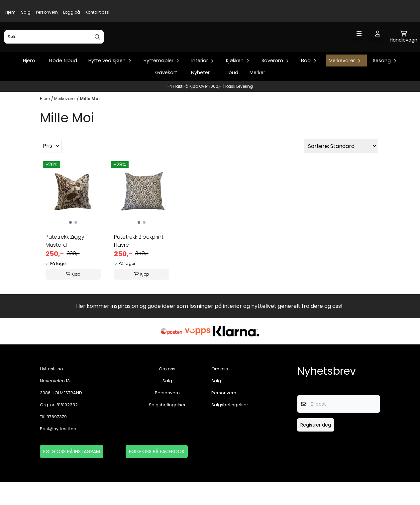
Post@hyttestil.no (58, 452)
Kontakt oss (97, 12)
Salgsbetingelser (167, 428)
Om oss (167, 392)
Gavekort (166, 95)
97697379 (57, 440)
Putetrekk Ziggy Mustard (65, 264)
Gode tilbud (63, 83)
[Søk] (54, 48)
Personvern (47, 12)
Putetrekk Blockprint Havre (139, 264)
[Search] (97, 48)
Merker (257, 95)
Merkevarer (65, 122)
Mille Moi (90, 122)
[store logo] (212, 48)
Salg (26, 12)
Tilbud (231, 95)
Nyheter (200, 95)
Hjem (10, 12)
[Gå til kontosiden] (378, 49)
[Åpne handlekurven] (404, 49)
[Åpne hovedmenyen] (359, 49)
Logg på (72, 12)
